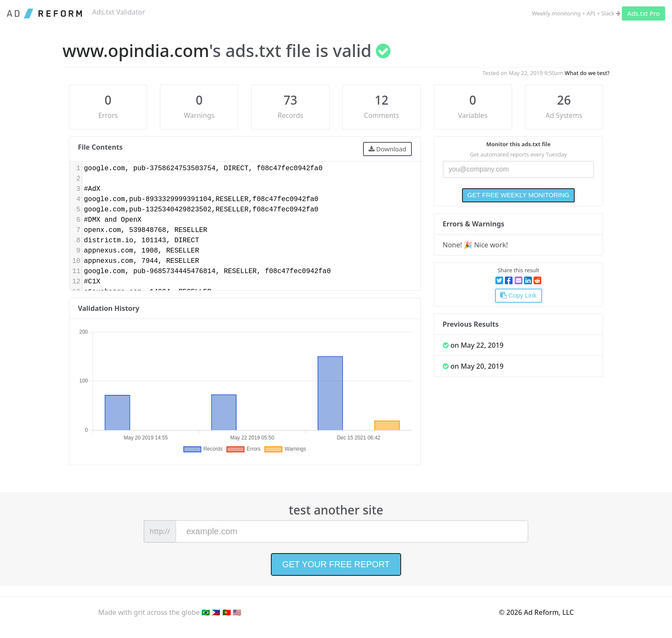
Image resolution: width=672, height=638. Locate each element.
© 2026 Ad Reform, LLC (536, 612)
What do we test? (587, 73)
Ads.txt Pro (644, 13)
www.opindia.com (136, 50)
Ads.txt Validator (119, 12)
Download (387, 149)
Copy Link (518, 295)
